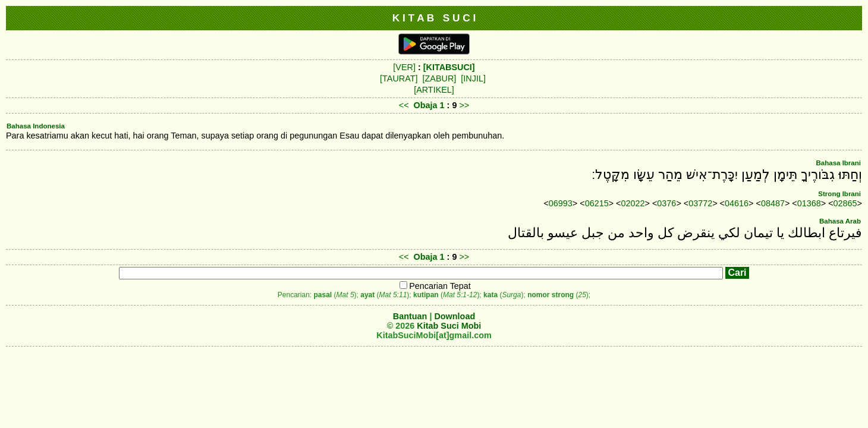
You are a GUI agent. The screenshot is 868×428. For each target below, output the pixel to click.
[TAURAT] (399, 78)
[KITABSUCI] (449, 67)
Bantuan (410, 316)
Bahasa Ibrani (838, 163)
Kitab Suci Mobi (449, 326)
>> (464, 105)
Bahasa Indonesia (36, 126)
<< (404, 105)
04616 (737, 203)
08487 (773, 203)
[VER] (404, 67)
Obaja (426, 105)
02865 (845, 203)
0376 (666, 203)
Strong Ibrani (839, 194)
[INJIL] (473, 78)
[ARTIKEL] (434, 90)
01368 (809, 203)
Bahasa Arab (840, 221)
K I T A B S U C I (434, 18)
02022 (633, 203)
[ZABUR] (440, 78)
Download (455, 316)
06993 (561, 203)
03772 (700, 203)
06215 (597, 203)
